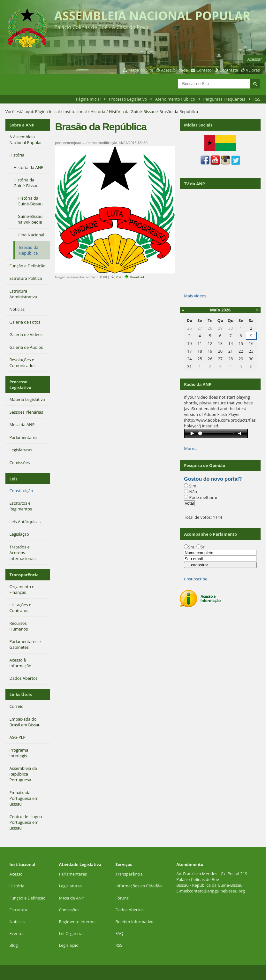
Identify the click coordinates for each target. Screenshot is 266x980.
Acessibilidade (174, 70)
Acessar (255, 59)
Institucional (75, 111)
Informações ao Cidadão (138, 886)
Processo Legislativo (128, 99)
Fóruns (122, 898)
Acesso (16, 874)
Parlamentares (73, 874)
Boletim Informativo (134, 922)
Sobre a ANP (22, 125)
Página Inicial (88, 99)
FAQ (119, 933)
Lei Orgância (71, 933)
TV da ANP (194, 184)
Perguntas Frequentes (224, 99)
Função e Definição (27, 898)
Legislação (69, 945)
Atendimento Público (175, 99)
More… (191, 448)
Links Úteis (20, 694)
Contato (204, 70)
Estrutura (18, 910)
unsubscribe (196, 579)
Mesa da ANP (72, 898)
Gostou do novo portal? (213, 479)
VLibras (253, 70)
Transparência (24, 575)
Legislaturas (70, 886)
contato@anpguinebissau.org (217, 891)
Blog (13, 945)
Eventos (17, 933)
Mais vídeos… (197, 296)
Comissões (69, 910)
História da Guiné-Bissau (132, 111)
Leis (13, 479)
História (98, 111)
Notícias (17, 922)
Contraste (229, 70)
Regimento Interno (77, 922)
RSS (257, 99)
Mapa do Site (141, 70)
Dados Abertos (129, 910)
